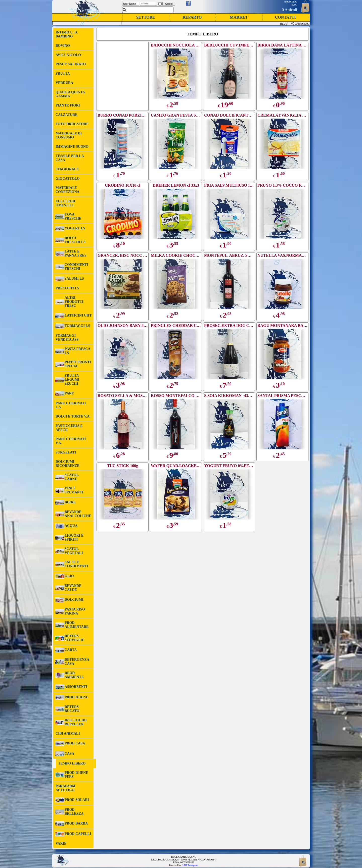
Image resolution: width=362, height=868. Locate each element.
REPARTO (192, 17)
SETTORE (146, 17)
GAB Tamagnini (190, 865)
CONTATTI (285, 17)
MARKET (239, 17)
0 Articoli (289, 10)
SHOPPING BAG (290, 3)
